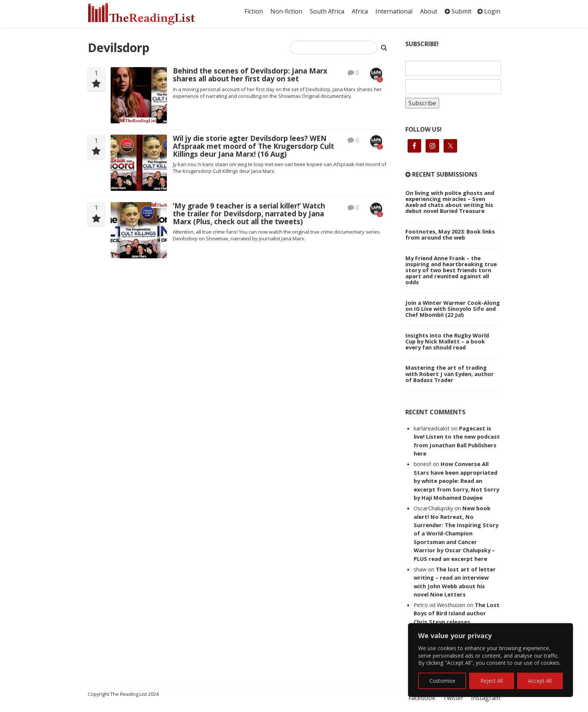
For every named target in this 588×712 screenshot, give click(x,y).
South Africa (327, 11)
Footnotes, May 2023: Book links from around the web (450, 234)
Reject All (492, 681)
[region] (490, 660)
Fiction (254, 11)
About (429, 11)
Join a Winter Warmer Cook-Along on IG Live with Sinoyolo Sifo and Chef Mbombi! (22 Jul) (453, 309)
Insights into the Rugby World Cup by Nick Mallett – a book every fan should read (447, 341)
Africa (360, 11)
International (394, 11)
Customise (442, 681)
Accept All (540, 681)
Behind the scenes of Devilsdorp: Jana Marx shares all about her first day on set (250, 75)
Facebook (422, 698)
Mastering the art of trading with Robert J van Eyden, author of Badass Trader (450, 373)
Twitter (453, 698)
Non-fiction (286, 11)
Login (489, 11)
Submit (458, 11)
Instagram (486, 698)
